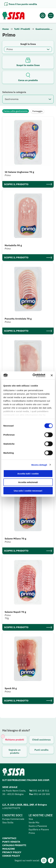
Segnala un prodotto (15, 751)
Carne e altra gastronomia (16, 111)
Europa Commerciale (13, 819)
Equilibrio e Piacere (39, 829)
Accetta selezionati (28, 482)
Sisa (31, 819)
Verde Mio (34, 822)
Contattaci (9, 838)
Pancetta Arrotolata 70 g (18, 319)
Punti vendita (41, 750)
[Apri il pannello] (21, 4)
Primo (32, 833)
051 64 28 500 (42, 794)
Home (6, 29)
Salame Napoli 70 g (15, 612)
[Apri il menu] (51, 15)
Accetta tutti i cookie (28, 474)
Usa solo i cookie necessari (28, 491)
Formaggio (37, 111)
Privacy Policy (12, 852)
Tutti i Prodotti (22, 29)
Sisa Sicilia (8, 822)
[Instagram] (44, 860)
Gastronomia (43, 29)
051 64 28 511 (41, 791)
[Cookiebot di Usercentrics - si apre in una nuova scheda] (34, 375)
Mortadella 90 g (13, 245)
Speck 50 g (11, 688)
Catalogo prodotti (14, 845)
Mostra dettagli (39, 465)
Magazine (9, 849)
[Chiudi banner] (52, 375)
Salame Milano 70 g (15, 539)
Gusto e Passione (38, 826)
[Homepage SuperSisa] (13, 773)
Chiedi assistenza (41, 740)
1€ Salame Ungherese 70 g (19, 172)
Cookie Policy (11, 856)
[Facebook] (51, 860)
